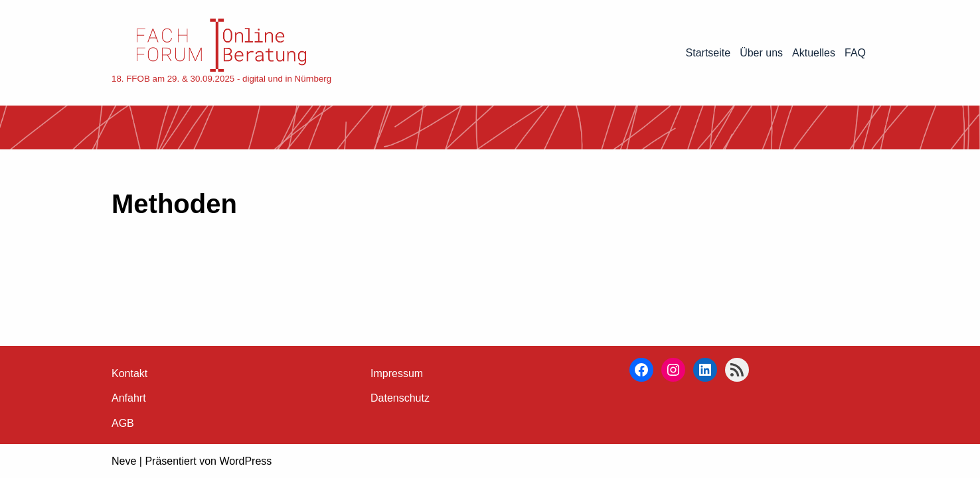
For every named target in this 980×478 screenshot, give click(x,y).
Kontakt (129, 373)
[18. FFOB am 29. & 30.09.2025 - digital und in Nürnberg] (221, 53)
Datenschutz (400, 398)
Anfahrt (129, 398)
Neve (124, 461)
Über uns (761, 53)
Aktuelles (814, 53)
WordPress (245, 461)
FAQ (855, 53)
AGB (123, 423)
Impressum (397, 373)
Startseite (708, 53)
